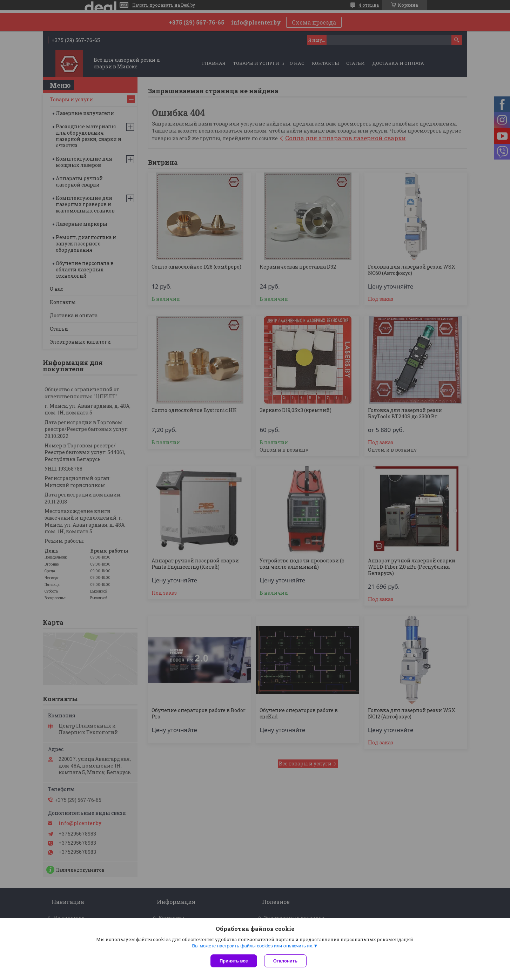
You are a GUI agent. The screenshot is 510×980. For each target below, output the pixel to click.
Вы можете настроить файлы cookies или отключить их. (253, 946)
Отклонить (285, 961)
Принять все (234, 961)
